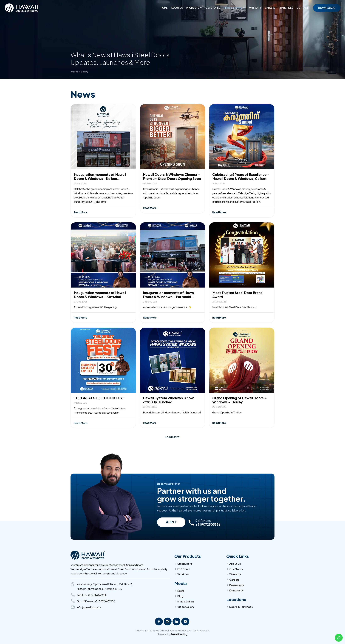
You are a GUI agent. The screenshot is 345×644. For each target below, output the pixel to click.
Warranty (255, 8)
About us (177, 8)
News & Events (233, 8)
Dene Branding (179, 634)
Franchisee (286, 8)
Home (164, 8)
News (85, 72)
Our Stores (213, 8)
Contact (302, 8)
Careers (270, 8)
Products (193, 8)
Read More (81, 220)
